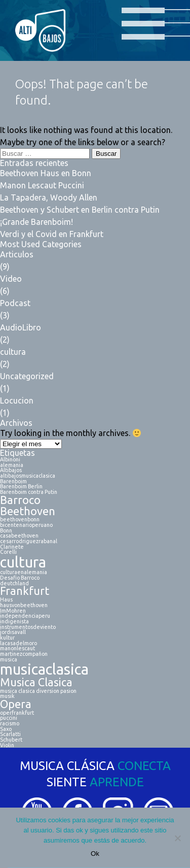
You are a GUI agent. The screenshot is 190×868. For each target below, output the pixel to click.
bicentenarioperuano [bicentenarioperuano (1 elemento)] (26, 525)
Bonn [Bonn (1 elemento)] (6, 531)
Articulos (17, 254)
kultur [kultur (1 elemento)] (7, 638)
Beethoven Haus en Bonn (46, 173)
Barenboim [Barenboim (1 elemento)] (13, 481)
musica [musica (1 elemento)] (9, 660)
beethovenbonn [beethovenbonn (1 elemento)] (20, 520)
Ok (95, 854)
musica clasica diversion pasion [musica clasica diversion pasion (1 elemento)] (38, 691)
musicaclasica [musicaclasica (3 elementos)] (44, 669)
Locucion (17, 400)
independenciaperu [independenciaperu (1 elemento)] (25, 616)
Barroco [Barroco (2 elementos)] (20, 500)
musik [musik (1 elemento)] (7, 696)
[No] (177, 838)
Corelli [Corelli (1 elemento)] (8, 552)
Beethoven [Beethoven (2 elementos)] (28, 512)
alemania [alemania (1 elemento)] (12, 465)
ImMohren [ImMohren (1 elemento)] (13, 611)
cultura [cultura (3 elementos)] (23, 562)
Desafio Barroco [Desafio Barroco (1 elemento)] (20, 578)
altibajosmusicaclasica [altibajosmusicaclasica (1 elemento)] (28, 476)
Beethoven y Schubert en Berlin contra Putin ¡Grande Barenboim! (80, 216)
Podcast (15, 303)
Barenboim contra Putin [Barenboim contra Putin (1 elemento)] (29, 492)
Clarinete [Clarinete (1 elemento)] (12, 547)
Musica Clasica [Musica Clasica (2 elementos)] (36, 683)
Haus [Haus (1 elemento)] (6, 600)
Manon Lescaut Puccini (42, 185)
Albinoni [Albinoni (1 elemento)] (10, 460)
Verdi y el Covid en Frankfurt (52, 234)
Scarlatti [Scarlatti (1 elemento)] (10, 734)
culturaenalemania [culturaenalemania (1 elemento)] (24, 572)
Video (11, 279)
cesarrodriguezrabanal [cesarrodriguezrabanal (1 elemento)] (29, 541)
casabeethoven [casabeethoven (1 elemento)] (19, 536)
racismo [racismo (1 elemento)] (10, 724)
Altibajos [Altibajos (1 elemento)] (11, 470)
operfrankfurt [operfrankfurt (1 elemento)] (17, 713)
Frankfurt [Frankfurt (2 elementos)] (25, 591)
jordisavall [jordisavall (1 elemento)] (13, 632)
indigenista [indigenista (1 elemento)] (14, 622)
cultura (13, 352)
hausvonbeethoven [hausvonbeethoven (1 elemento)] (24, 605)
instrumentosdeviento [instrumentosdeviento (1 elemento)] (28, 627)
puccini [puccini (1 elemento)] (9, 718)
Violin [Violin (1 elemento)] (7, 745)
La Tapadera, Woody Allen (49, 197)
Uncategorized (27, 376)
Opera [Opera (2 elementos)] (16, 705)
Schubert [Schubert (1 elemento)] (11, 740)
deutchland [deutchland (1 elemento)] (14, 583)
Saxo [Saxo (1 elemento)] (6, 729)
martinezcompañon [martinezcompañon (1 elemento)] (24, 654)
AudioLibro (21, 327)
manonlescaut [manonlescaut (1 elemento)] (17, 648)
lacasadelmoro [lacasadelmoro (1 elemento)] (18, 643)
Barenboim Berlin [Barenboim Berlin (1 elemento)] (21, 487)
